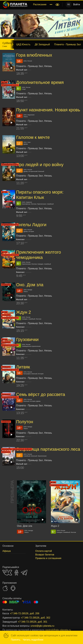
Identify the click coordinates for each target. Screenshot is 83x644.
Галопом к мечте (33, 137)
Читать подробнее (33, 640)
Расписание (40, 4)
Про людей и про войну (40, 165)
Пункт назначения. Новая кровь (48, 110)
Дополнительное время (40, 82)
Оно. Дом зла (30, 285)
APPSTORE (5, 588)
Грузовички (27, 340)
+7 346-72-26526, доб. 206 (25, 613)
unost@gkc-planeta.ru (42, 626)
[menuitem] (40, 5)
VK (7, 573)
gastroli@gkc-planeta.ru (58, 630)
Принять (16, 640)
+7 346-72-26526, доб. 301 (33, 622)
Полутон (25, 422)
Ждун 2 (24, 312)
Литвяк (23, 367)
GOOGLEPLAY (13, 588)
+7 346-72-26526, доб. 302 (35, 618)
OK (16, 573)
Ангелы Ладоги (31, 225)
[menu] (42, 5)
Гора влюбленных (34, 55)
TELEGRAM (24, 573)
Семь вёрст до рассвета (41, 394)
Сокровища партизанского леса (48, 449)
